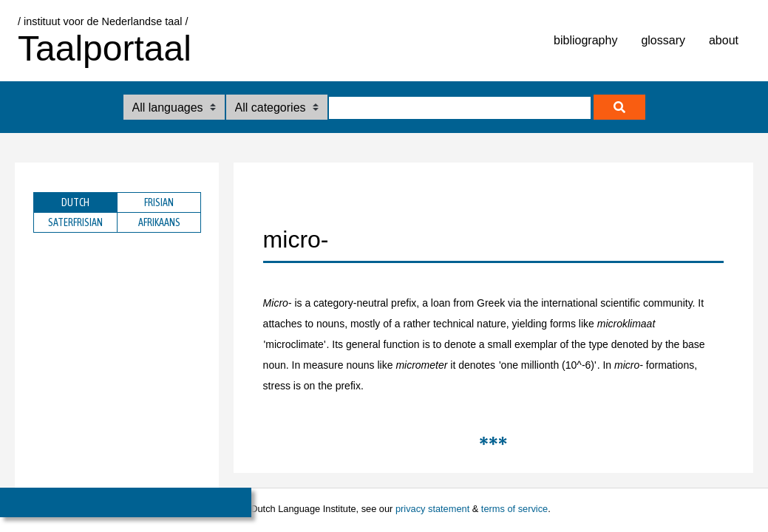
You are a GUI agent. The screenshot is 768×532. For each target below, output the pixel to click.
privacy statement (432, 509)
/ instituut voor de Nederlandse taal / (103, 21)
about (724, 40)
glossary (663, 40)
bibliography (585, 40)
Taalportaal (105, 48)
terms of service (514, 509)
